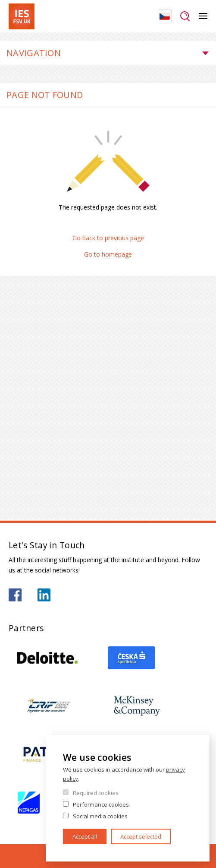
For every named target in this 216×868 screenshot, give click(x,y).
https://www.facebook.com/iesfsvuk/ (15, 595)
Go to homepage (108, 254)
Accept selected (141, 836)
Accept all (85, 836)
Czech (165, 16)
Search (185, 16)
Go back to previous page (108, 238)
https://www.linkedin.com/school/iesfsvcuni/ (44, 595)
